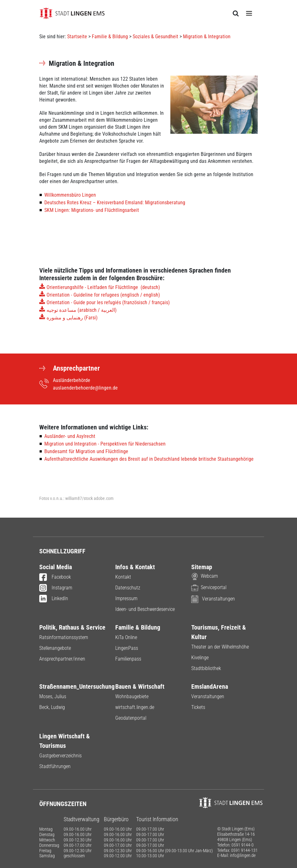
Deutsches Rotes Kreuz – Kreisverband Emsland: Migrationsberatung (115, 203)
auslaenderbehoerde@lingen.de (85, 388)
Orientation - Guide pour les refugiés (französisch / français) (108, 302)
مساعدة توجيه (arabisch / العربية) (82, 310)
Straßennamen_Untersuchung (73, 686)
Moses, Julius (53, 696)
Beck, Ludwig (52, 707)
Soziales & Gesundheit (155, 37)
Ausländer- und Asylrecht (70, 436)
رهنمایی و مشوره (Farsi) (73, 318)
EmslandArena (210, 686)
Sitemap (202, 567)
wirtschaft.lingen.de (135, 707)
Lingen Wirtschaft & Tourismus (65, 741)
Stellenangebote (55, 648)
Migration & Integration (207, 37)
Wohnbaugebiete (132, 696)
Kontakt (123, 577)
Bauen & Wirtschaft (140, 686)
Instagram (56, 588)
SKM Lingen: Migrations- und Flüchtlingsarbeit (92, 210)
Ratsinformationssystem (64, 637)
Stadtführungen (55, 766)
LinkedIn (54, 599)
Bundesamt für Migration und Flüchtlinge (86, 451)
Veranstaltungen (213, 599)
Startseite (77, 37)
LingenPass (127, 648)
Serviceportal (209, 587)
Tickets (198, 707)
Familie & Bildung (110, 37)
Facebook (55, 577)
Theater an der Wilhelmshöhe (220, 647)
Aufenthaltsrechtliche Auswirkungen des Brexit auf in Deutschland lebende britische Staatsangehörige (149, 459)
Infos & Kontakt (135, 567)
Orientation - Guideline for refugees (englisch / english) (103, 295)
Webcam (205, 576)
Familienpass (128, 659)
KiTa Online (126, 637)
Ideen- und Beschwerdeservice (145, 609)
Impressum (126, 598)
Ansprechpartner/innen (62, 659)
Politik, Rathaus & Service (72, 627)
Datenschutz (128, 588)
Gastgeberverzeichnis (60, 756)
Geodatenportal (131, 718)
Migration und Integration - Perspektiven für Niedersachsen (105, 444)
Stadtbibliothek (206, 668)
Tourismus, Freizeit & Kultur (219, 632)
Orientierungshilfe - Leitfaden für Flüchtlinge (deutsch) (103, 287)
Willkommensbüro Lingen (70, 195)
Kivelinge (200, 658)
